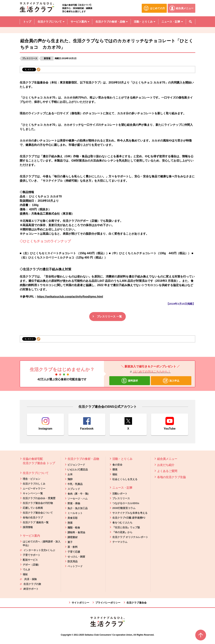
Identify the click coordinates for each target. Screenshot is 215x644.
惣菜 (70, 523)
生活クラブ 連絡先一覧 (36, 522)
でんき (27, 569)
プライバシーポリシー (108, 603)
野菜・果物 (74, 503)
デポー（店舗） (32, 565)
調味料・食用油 (76, 532)
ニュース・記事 (122, 488)
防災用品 (73, 561)
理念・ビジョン (32, 479)
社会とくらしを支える (125, 479)
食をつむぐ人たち (122, 523)
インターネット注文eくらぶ (38, 550)
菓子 (70, 542)
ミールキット (75, 513)
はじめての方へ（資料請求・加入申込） (42, 543)
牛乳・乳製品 (75, 484)
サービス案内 (31, 536)
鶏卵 (70, 479)
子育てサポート (32, 555)
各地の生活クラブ (33, 518)
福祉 (25, 574)
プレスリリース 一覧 (109, 316)
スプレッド (74, 489)
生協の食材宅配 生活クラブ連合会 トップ (39, 461)
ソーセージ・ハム (78, 499)
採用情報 (28, 527)
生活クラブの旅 (31, 584)
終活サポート (29, 589)
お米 (70, 474)
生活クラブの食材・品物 (83, 459)
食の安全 (117, 465)
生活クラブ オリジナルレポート (130, 537)
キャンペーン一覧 (33, 493)
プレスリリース (30, 58)
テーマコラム (120, 542)
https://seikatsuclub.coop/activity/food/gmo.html (70, 297)
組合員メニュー (167, 459)
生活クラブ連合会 (137, 603)
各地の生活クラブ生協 (171, 477)
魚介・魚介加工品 (78, 508)
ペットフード (75, 566)
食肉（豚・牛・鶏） (79, 494)
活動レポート (120, 494)
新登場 (47, 58)
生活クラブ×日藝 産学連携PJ (129, 518)
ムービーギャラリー (34, 489)
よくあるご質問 (167, 471)
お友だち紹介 (166, 465)
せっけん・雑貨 (76, 557)
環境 (115, 470)
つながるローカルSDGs (126, 503)
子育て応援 (74, 552)
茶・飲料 (73, 547)
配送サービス (30, 560)
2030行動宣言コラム (124, 508)
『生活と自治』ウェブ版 (126, 527)
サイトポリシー (80, 603)
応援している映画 (33, 508)
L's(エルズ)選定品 (78, 470)
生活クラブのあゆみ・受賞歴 (39, 498)
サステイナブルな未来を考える (130, 513)
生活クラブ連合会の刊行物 (38, 503)
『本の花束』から (122, 532)
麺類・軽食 (74, 528)
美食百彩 (73, 518)
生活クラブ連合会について (38, 513)
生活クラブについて (36, 473)
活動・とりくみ (122, 459)
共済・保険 (28, 579)
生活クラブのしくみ (34, 484)
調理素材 (73, 537)
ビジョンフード (76, 465)
